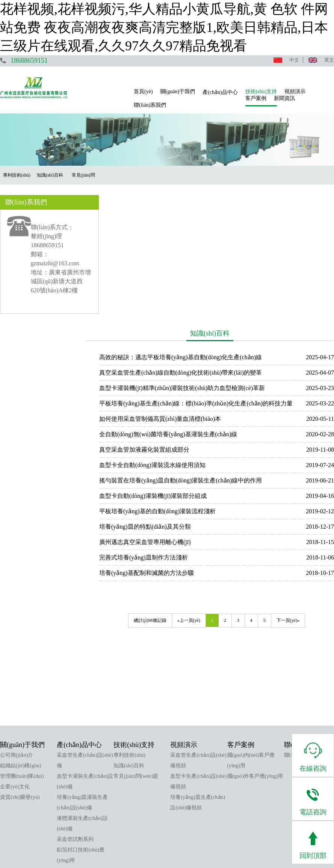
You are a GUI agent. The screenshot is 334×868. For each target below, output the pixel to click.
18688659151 (29, 60)
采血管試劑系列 (75, 708)
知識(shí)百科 (129, 635)
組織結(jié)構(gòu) (21, 635)
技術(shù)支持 (261, 91)
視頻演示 (295, 91)
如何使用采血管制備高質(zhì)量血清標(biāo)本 (166, 284)
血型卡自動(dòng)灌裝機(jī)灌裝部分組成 (159, 361)
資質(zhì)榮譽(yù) (20, 666)
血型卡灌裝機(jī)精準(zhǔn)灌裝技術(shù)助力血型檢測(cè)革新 (188, 253)
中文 (294, 60)
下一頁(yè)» (291, 485)
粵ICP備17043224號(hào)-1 (214, 847)
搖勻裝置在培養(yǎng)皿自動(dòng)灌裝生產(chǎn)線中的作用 (187, 346)
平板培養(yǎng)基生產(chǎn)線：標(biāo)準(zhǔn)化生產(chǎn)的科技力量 (202, 268)
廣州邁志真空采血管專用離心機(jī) (151, 407)
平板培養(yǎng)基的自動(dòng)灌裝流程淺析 (163, 376)
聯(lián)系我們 (150, 105)
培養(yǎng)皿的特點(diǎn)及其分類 (151, 392)
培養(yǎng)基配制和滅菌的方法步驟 (153, 438)
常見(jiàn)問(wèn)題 (136, 645)
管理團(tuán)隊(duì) (22, 645)
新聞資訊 (284, 98)
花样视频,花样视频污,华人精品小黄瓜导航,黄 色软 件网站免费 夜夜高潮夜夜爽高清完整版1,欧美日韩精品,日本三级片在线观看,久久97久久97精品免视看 (164, 27)
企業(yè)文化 (15, 656)
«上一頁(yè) (192, 485)
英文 (329, 60)
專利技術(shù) (129, 624)
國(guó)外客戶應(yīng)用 (255, 645)
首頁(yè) (143, 91)
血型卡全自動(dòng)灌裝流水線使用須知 (158, 330)
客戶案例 (256, 98)
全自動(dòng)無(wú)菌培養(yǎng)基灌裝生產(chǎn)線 (174, 299)
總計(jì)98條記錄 (153, 485)
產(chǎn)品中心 (220, 92)
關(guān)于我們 (178, 91)
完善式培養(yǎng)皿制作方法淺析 (150, 423)
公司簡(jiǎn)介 (17, 624)
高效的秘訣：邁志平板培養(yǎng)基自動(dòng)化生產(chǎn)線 (187, 222)
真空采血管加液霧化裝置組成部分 (150, 315)
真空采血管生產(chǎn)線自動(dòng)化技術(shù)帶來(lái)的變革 (187, 238)
